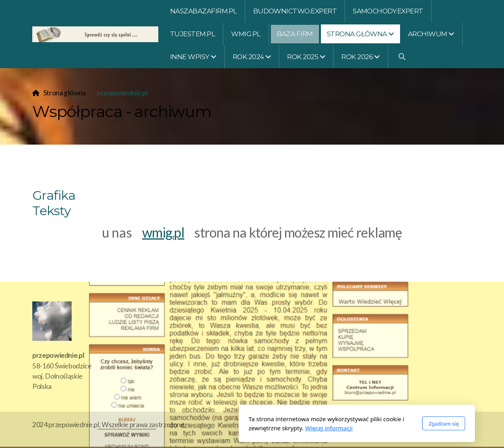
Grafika (54, 195)
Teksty (51, 211)
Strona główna (65, 93)
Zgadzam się (339, 424)
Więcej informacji (224, 428)
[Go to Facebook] (454, 426)
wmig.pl (163, 232)
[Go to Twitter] (466, 426)
